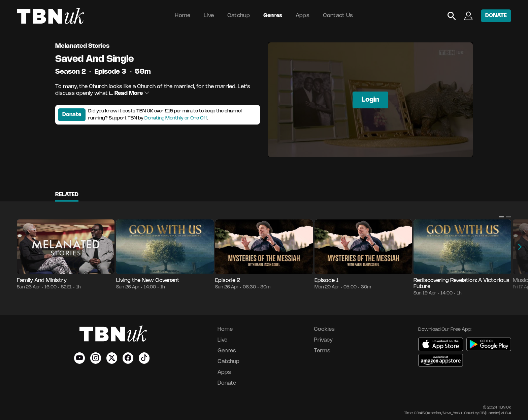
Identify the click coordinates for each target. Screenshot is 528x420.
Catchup (239, 16)
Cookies (324, 329)
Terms (322, 351)
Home (183, 16)
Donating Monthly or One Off (176, 118)
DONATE (496, 16)
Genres (273, 16)
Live (209, 16)
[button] (501, 217)
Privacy (323, 340)
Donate (72, 115)
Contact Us (338, 16)
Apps (303, 16)
